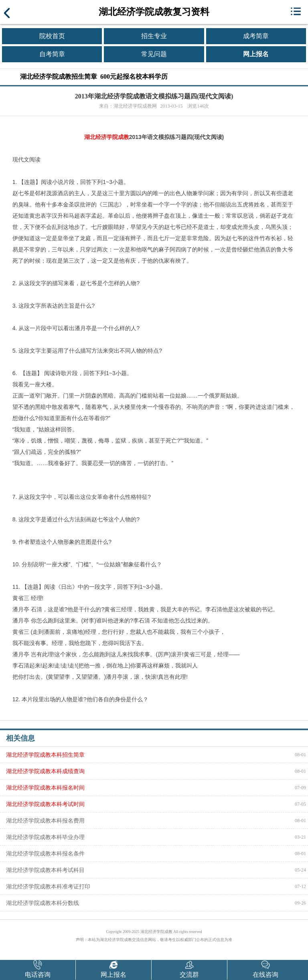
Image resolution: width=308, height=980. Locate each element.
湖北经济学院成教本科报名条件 (45, 853)
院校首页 (52, 36)
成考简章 (256, 36)
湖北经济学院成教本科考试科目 (45, 870)
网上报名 (256, 54)
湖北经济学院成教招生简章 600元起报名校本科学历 (94, 77)
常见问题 (154, 54)
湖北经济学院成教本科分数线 (43, 903)
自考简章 (52, 54)
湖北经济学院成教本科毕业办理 (45, 837)
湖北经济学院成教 (107, 137)
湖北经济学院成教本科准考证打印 (48, 886)
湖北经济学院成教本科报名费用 (45, 821)
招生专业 (154, 36)
